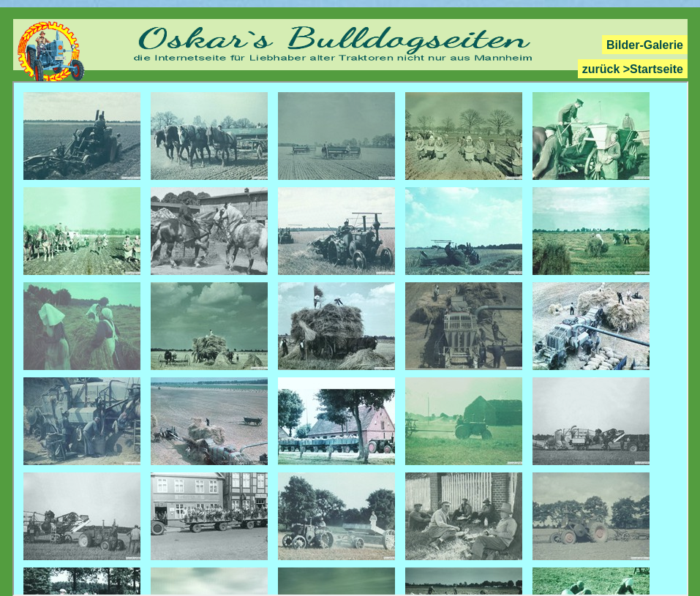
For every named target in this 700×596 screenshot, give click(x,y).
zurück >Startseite (633, 69)
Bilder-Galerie (645, 45)
